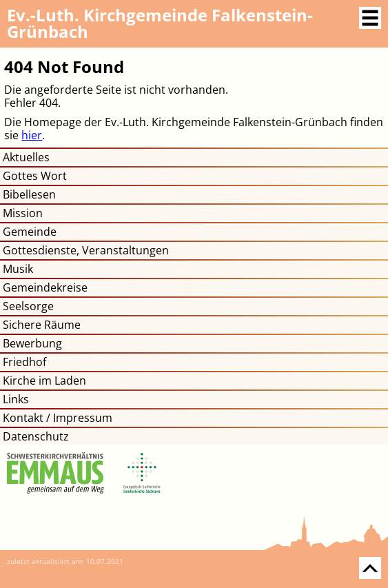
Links (16, 399)
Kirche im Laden (44, 381)
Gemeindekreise (45, 287)
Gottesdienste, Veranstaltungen (86, 250)
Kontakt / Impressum (58, 418)
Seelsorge (28, 306)
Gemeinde (30, 232)
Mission (23, 213)
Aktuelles (26, 157)
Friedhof (24, 362)
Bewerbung (32, 343)
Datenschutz (36, 436)
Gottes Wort (35, 176)
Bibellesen (29, 194)
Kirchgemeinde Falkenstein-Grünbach (160, 23)
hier (32, 135)
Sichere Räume (42, 325)
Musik (18, 269)
